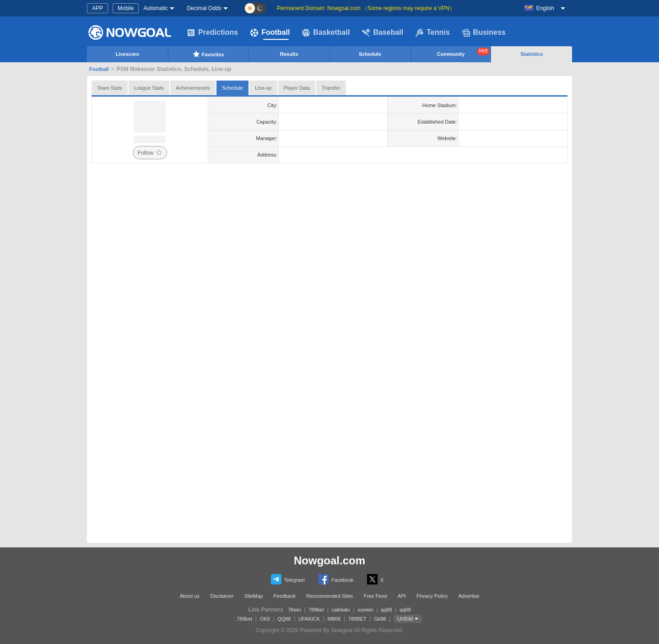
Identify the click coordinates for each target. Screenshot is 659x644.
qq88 (386, 610)
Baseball (383, 32)
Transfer (331, 88)
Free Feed (375, 596)
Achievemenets (193, 88)
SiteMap (254, 596)
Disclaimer (222, 596)
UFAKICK (309, 619)
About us (189, 596)
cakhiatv (341, 610)
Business (484, 32)
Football (270, 32)
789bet (316, 610)
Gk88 (380, 619)
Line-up (263, 88)
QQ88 (284, 619)
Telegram (288, 579)
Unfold (405, 619)
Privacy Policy (432, 596)
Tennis (432, 32)
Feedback (285, 596)
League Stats (149, 88)
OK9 (265, 619)
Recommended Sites (329, 596)
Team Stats (110, 88)
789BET (357, 619)
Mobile (126, 8)
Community (464, 52)
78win (294, 610)
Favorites (208, 54)
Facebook (336, 579)
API (402, 596)
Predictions (213, 32)
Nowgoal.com (329, 560)
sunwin (365, 610)
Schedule (370, 54)
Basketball (326, 32)
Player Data (297, 88)
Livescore (127, 54)
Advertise (469, 596)
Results (289, 54)
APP (97, 8)
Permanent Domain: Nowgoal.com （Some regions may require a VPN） (366, 8)
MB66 (334, 619)
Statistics (532, 54)
